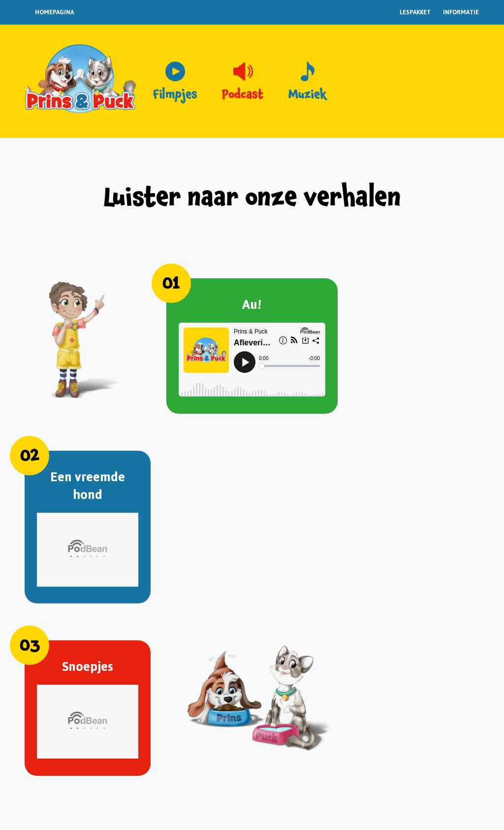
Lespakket (415, 12)
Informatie (461, 12)
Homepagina (54, 12)
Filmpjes (175, 95)
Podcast (243, 95)
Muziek (307, 95)
